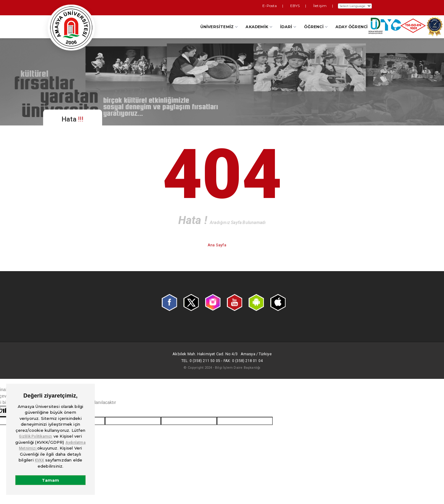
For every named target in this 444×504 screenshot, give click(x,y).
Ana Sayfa (217, 245)
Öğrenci (315, 27)
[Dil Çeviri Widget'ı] (355, 6)
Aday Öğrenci (351, 27)
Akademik (259, 27)
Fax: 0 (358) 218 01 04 (243, 361)
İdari (288, 27)
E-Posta (285, 6)
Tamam (50, 480)
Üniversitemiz (219, 27)
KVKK (39, 460)
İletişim (322, 6)
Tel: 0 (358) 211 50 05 (201, 361)
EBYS (303, 6)
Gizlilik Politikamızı (35, 436)
